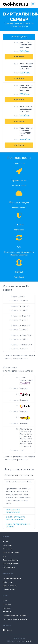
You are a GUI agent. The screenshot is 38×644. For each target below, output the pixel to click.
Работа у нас (8, 582)
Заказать (19, 57)
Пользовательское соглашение (15, 615)
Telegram (8, 630)
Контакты (7, 608)
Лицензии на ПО (9, 567)
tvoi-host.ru (29, 641)
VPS (4, 556)
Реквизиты (7, 604)
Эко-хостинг (7, 545)
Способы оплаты (9, 589)
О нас (5, 600)
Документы (7, 612)
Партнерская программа (12, 578)
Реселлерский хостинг (11, 552)
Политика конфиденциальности (15, 619)
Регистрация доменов (11, 564)
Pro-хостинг (7, 549)
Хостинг (6, 541)
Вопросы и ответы (10, 586)
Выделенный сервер (11, 560)
